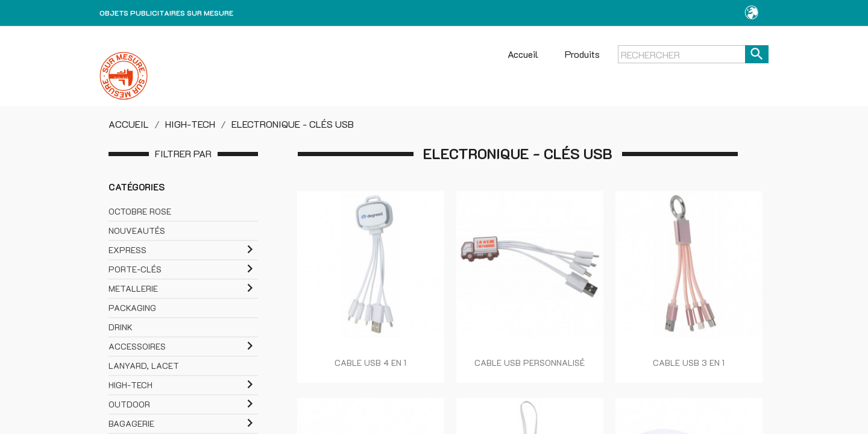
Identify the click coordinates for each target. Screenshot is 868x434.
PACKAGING (132, 308)
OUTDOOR (129, 404)
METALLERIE (133, 288)
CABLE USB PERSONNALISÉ (530, 363)
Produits (582, 54)
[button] (751, 13)
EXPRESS (127, 250)
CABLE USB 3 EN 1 (689, 363)
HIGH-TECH (131, 385)
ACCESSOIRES (137, 346)
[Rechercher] (693, 54)
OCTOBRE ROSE (140, 211)
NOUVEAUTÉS (137, 231)
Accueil (523, 54)
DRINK (121, 327)
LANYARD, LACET (144, 366)
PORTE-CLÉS (135, 269)
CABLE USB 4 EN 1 (370, 363)
